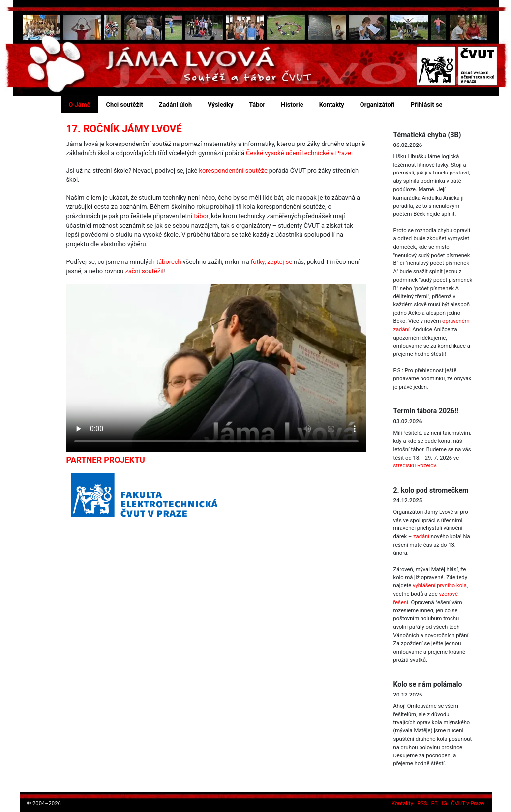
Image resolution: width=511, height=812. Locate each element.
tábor (201, 216)
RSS (422, 803)
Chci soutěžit (125, 104)
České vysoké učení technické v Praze (299, 153)
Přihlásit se (427, 104)
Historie (292, 104)
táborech (169, 262)
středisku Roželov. (415, 466)
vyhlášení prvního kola (440, 586)
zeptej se (280, 262)
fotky (258, 262)
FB (435, 803)
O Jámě (80, 104)
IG (444, 803)
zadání (421, 536)
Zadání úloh (175, 104)
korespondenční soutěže (233, 170)
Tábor (257, 104)
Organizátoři (377, 104)
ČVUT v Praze (467, 803)
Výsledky (220, 104)
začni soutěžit (145, 271)
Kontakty (332, 104)
